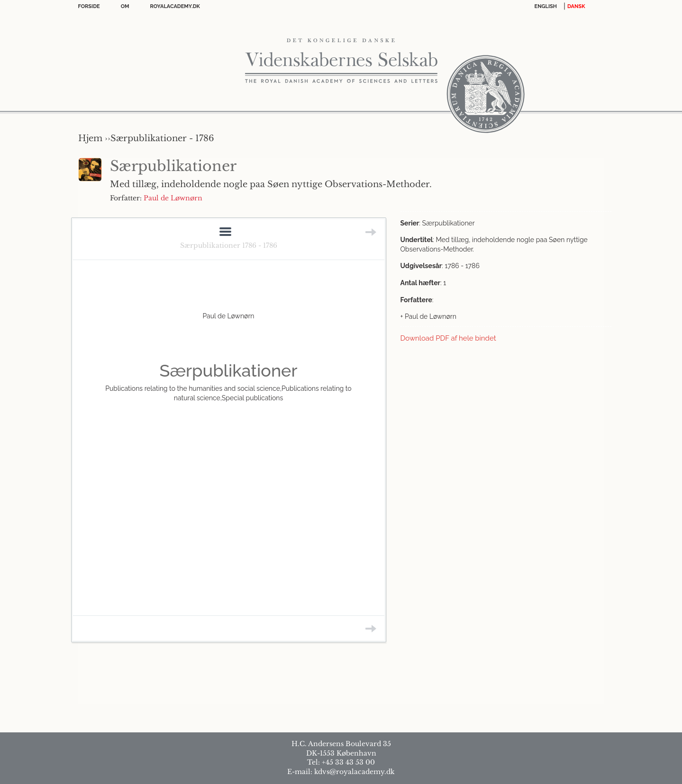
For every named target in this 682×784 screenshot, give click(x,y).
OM (125, 6)
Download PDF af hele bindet (448, 338)
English (546, 6)
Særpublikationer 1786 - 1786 (229, 245)
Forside (89, 6)
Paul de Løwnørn (173, 198)
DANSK (576, 6)
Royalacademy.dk (175, 6)
